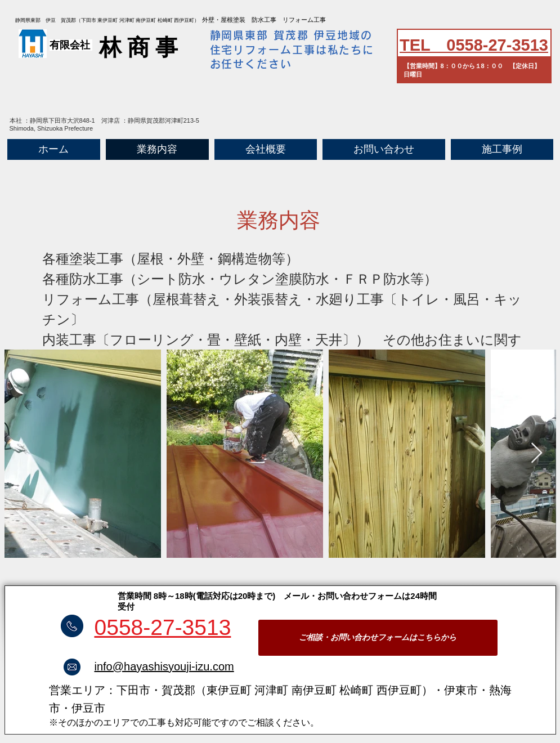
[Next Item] (537, 453)
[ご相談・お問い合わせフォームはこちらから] (378, 638)
